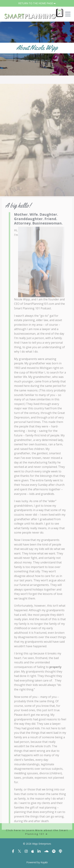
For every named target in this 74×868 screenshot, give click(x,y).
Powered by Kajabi (37, 862)
